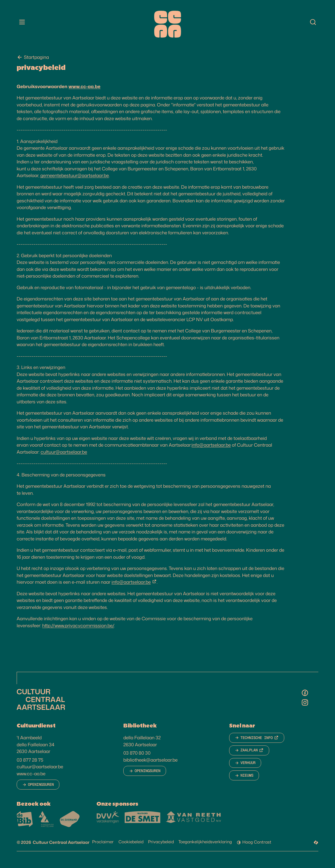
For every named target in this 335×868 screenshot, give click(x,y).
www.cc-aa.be (84, 86)
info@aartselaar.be (211, 445)
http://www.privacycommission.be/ (78, 625)
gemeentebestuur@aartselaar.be (75, 175)
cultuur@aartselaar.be (64, 452)
